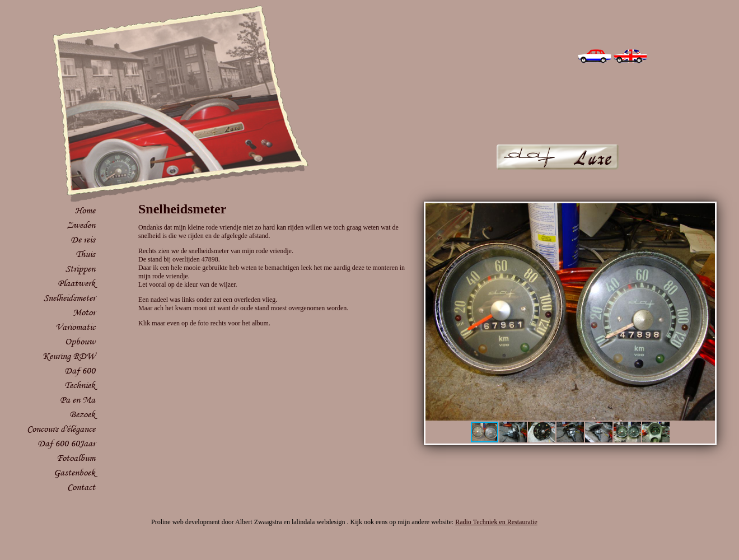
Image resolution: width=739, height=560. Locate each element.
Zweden (81, 225)
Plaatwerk (76, 283)
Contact (81, 487)
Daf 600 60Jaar (66, 443)
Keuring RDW (69, 356)
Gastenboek (74, 472)
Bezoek (82, 414)
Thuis (85, 254)
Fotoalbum (76, 458)
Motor (84, 312)
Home (85, 210)
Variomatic (75, 327)
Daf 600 (80, 370)
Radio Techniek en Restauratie (496, 522)
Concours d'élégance (61, 429)
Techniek (80, 385)
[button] (705, 213)
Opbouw (80, 341)
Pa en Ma (78, 400)
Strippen (80, 269)
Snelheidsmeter (69, 298)
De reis (83, 239)
